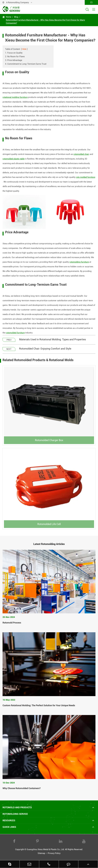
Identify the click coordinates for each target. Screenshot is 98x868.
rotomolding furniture (79, 262)
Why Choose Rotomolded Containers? (22, 788)
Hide (24, 49)
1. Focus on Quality (14, 53)
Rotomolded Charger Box (49, 440)
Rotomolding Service (15, 814)
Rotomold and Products (17, 807)
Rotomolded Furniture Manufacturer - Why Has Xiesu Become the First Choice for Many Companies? (45, 22)
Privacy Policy (54, 853)
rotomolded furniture (15, 333)
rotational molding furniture (15, 97)
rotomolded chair (81, 154)
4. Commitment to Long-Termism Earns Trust (26, 64)
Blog (16, 17)
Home (9, 17)
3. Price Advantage (14, 60)
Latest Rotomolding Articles (49, 544)
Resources (9, 820)
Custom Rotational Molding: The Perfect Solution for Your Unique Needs (39, 705)
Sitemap (41, 853)
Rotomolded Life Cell (49, 524)
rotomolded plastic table (14, 159)
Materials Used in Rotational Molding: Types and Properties (53, 339)
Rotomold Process (12, 623)
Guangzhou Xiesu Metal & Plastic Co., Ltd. (46, 849)
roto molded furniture (86, 177)
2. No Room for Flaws (15, 57)
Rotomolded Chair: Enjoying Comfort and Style (45, 349)
